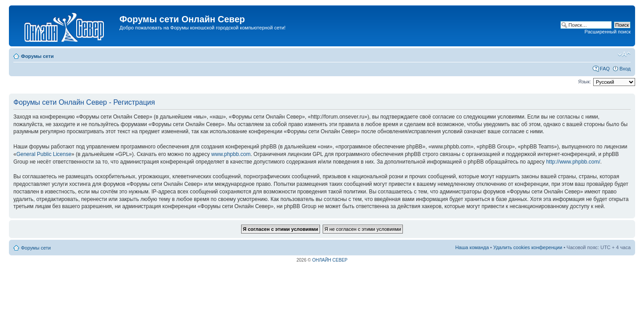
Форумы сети (37, 56)
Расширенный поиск (607, 32)
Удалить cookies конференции (528, 247)
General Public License (44, 154)
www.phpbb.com (231, 154)
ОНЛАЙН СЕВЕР (330, 260)
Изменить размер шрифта (624, 54)
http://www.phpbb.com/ (573, 162)
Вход (625, 69)
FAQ (605, 69)
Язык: (585, 82)
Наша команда (472, 247)
